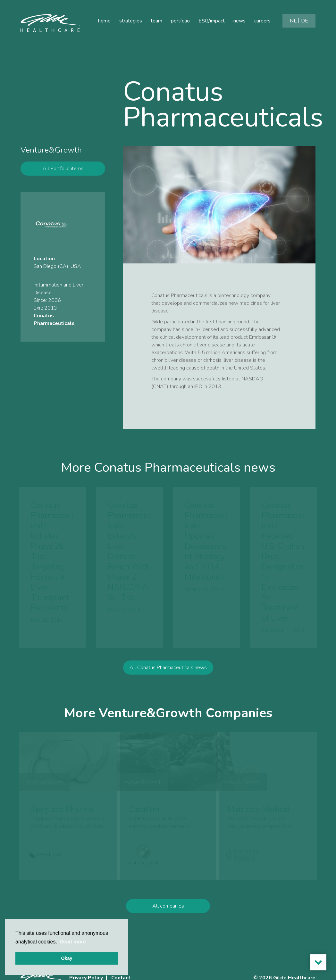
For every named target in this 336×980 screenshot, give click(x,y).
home (104, 21)
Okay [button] (67, 958)
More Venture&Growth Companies (168, 731)
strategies (131, 21)
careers (262, 21)
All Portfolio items (63, 169)
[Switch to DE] (305, 21)
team (156, 21)
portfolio (180, 21)
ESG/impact (212, 21)
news (239, 21)
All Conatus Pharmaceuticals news (168, 685)
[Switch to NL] (293, 21)
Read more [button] (73, 942)
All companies (168, 924)
